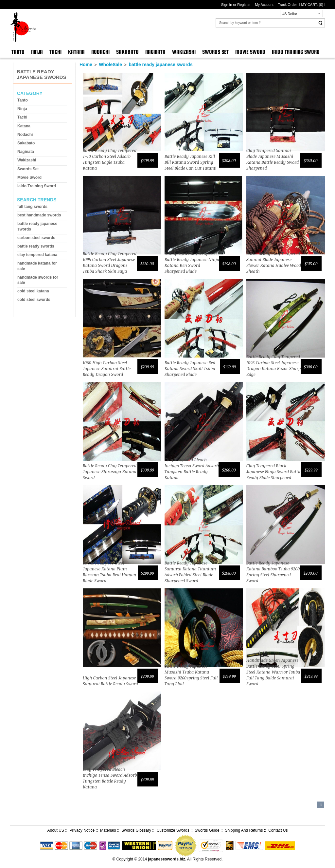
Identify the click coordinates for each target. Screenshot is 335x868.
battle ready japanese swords (160, 65)
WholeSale (110, 65)
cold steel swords (34, 300)
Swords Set (215, 52)
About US (55, 830)
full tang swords (32, 207)
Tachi (55, 52)
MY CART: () (312, 5)
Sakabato (127, 52)
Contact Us (278, 830)
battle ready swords (36, 246)
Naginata (155, 52)
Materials (108, 830)
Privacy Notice (82, 830)
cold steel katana (33, 291)
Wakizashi (184, 52)
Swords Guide (207, 830)
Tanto (18, 52)
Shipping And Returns (244, 830)
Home (86, 65)
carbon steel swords (36, 238)
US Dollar (289, 14)
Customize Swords (173, 830)
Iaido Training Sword (296, 52)
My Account (265, 5)
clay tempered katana (37, 255)
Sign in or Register (236, 5)
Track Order (288, 5)
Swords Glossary (136, 830)
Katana (76, 52)
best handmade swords (39, 215)
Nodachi (100, 52)
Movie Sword (250, 52)
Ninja (37, 52)
